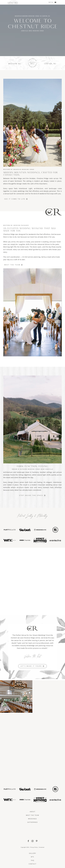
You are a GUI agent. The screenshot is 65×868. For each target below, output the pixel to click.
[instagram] (32, 841)
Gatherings (33, 822)
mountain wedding (45, 485)
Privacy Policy (34, 847)
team (32, 237)
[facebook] (28, 841)
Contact (32, 864)
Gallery (32, 853)
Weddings (32, 819)
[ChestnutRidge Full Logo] (32, 827)
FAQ (33, 860)
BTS (32, 857)
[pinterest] (37, 841)
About (33, 812)
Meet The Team (32, 815)
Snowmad (42, 847)
